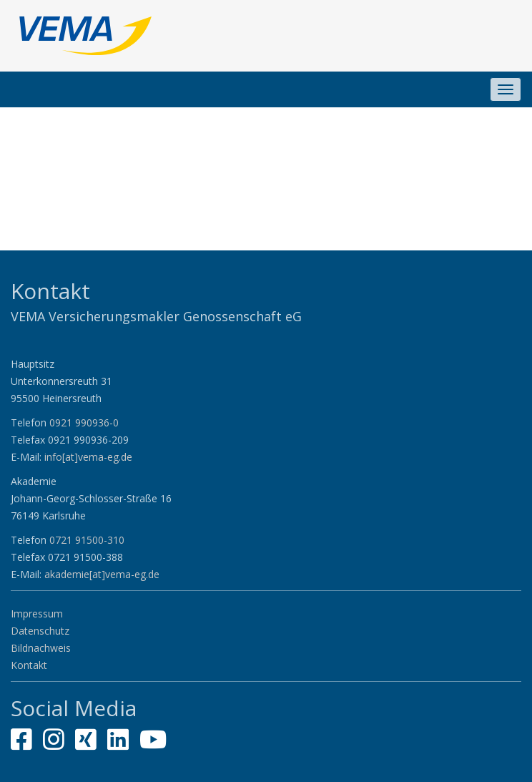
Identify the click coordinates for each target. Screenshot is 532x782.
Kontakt (29, 665)
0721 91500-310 (87, 540)
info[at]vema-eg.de (88, 457)
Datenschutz (40, 631)
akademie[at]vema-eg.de (102, 574)
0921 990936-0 (84, 422)
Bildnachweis (41, 648)
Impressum (37, 614)
